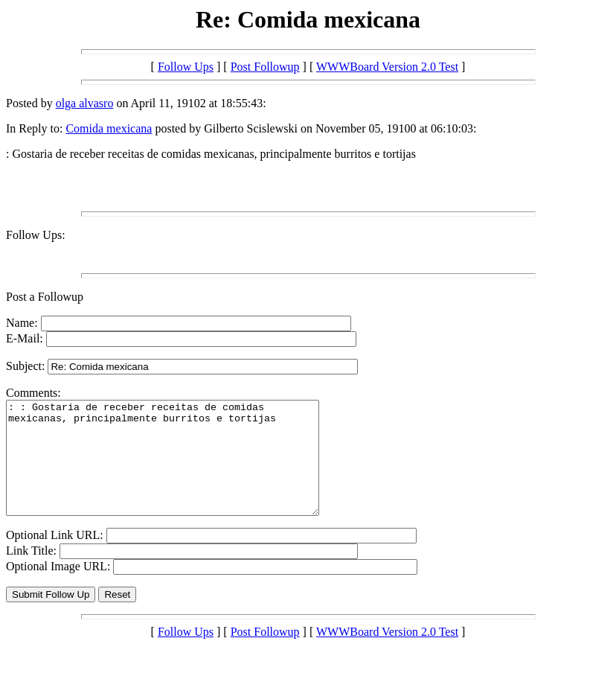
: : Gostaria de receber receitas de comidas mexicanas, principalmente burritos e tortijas (181, 469)
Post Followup (265, 67)
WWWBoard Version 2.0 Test (387, 67)
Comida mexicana (109, 128)
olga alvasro (85, 103)
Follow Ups (186, 67)
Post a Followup (45, 297)
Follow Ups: (36, 235)
